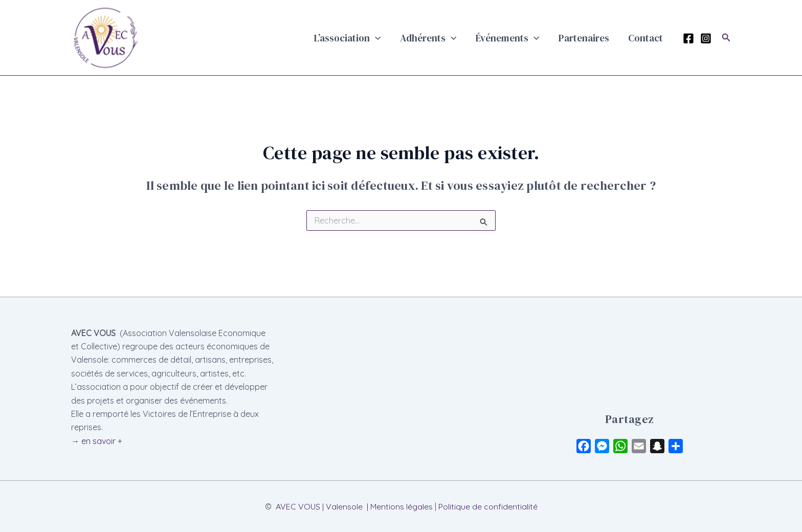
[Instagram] (706, 38)
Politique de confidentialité (488, 506)
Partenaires (594, 38)
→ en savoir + (97, 441)
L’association (377, 38)
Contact (649, 38)
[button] (405, 38)
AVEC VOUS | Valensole (319, 506)
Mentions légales (402, 506)
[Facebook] (688, 38)
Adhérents (451, 38)
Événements (524, 38)
